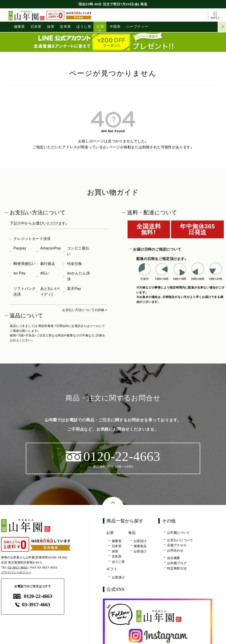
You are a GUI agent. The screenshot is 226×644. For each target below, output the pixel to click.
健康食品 (140, 546)
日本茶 (36, 27)
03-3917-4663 (18, 567)
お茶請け (140, 541)
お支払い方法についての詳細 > (82, 309)
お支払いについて (180, 540)
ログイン (215, 15)
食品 (133, 533)
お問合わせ (175, 551)
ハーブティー (138, 27)
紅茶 (101, 27)
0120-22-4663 (33, 596)
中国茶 (115, 27)
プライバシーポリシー (16, 572)
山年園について (179, 533)
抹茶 (51, 27)
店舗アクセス (177, 546)
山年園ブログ (177, 563)
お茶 (111, 533)
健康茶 (19, 27)
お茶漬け (140, 552)
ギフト (113, 569)
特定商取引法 (177, 569)
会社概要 (174, 558)
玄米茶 (66, 27)
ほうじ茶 (84, 27)
